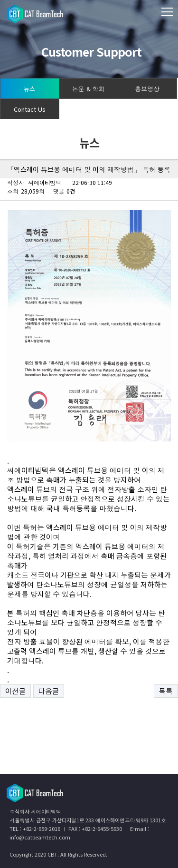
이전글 (15, 691)
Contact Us (30, 109)
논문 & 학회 (89, 89)
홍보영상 (147, 89)
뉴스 (29, 89)
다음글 (49, 691)
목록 (166, 691)
